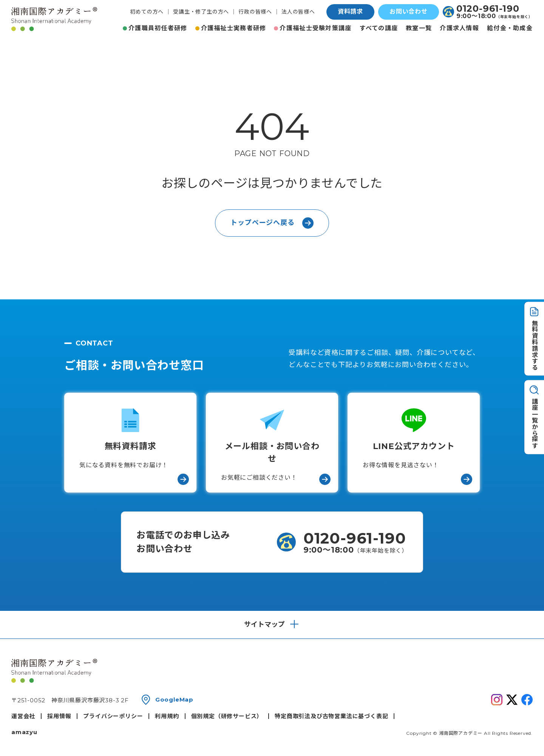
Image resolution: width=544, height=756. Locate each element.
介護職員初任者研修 (158, 28)
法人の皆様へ (298, 12)
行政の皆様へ (255, 12)
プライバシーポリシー (113, 716)
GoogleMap (174, 699)
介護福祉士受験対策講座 (315, 28)
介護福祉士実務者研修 (234, 28)
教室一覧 (419, 28)
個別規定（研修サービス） (227, 716)
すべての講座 (379, 28)
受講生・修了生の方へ (201, 12)
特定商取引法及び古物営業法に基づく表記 (331, 716)
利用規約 (167, 716)
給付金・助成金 (510, 28)
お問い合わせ (409, 12)
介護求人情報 (459, 28)
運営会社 (23, 716)
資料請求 (350, 12)
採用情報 (59, 716)
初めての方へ (147, 12)
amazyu (24, 732)
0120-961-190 (488, 9)
